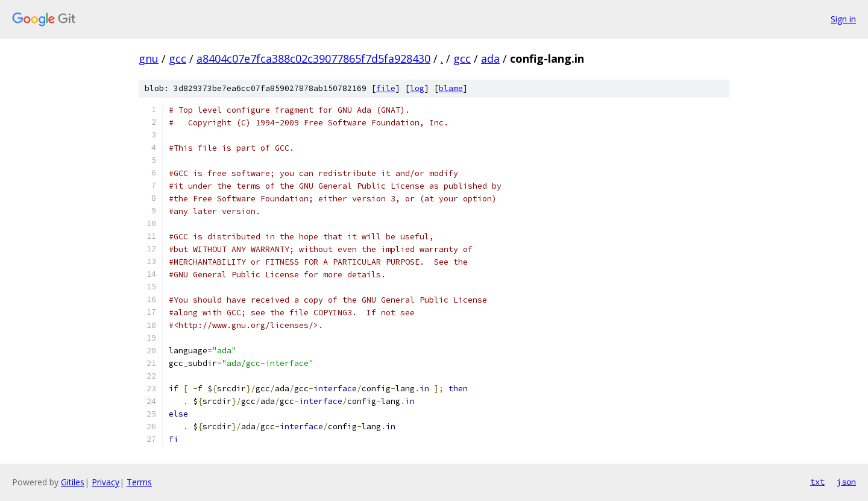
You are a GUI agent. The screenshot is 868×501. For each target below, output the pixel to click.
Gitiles (73, 482)
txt (817, 482)
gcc (178, 58)
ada (490, 58)
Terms (139, 482)
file (386, 88)
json (846, 482)
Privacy (105, 482)
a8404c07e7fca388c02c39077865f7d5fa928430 (313, 58)
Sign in (843, 19)
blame (451, 88)
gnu (149, 58)
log (417, 88)
